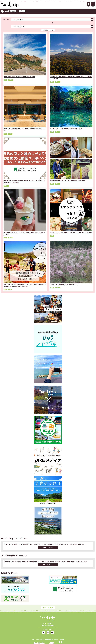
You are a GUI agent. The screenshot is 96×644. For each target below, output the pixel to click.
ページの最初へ (48, 608)
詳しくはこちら (48, 548)
